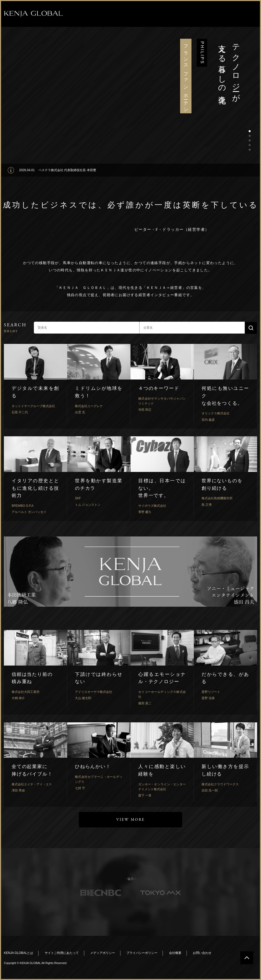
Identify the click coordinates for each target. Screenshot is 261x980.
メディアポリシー (103, 953)
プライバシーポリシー (142, 953)
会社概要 (175, 953)
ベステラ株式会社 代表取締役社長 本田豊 (67, 170)
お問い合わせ (202, 953)
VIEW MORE (130, 820)
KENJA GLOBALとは (18, 953)
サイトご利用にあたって (62, 953)
